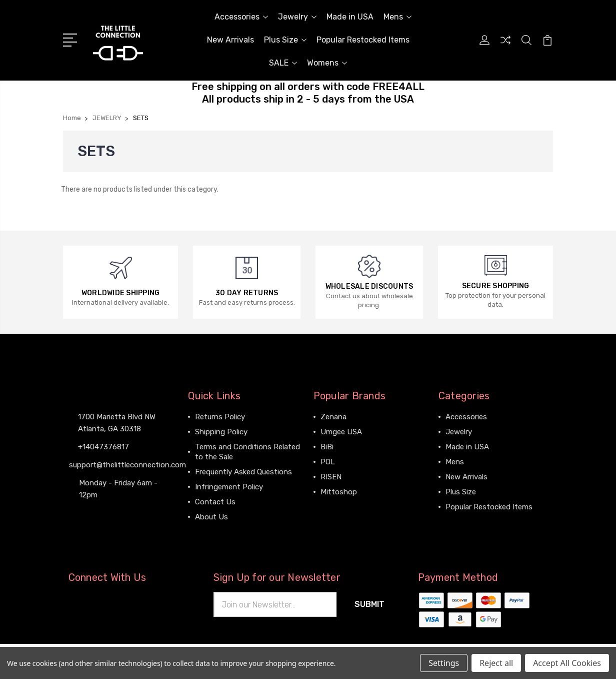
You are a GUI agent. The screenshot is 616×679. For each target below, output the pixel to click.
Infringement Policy (229, 487)
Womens (327, 63)
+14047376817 (103, 447)
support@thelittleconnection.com (127, 465)
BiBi (327, 447)
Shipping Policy (221, 432)
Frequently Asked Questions (243, 472)
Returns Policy (220, 417)
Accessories (241, 17)
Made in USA (350, 17)
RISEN (331, 477)
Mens (397, 17)
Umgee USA (341, 432)
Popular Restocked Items (363, 40)
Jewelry (297, 17)
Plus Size (285, 40)
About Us (211, 517)
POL (328, 462)
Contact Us (215, 502)
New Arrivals (230, 40)
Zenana (333, 417)
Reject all (496, 663)
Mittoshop (339, 492)
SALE (283, 63)
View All (334, 507)
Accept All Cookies (567, 663)
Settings (444, 663)
